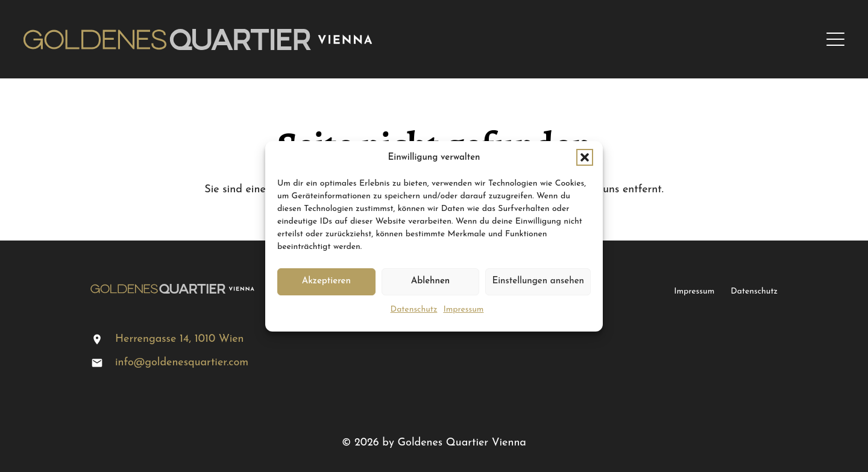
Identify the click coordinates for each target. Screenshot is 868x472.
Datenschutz (414, 310)
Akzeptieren (326, 281)
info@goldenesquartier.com (182, 363)
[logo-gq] (198, 39)
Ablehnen (430, 281)
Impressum (463, 310)
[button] (585, 157)
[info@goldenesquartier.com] (103, 363)
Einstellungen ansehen (538, 281)
